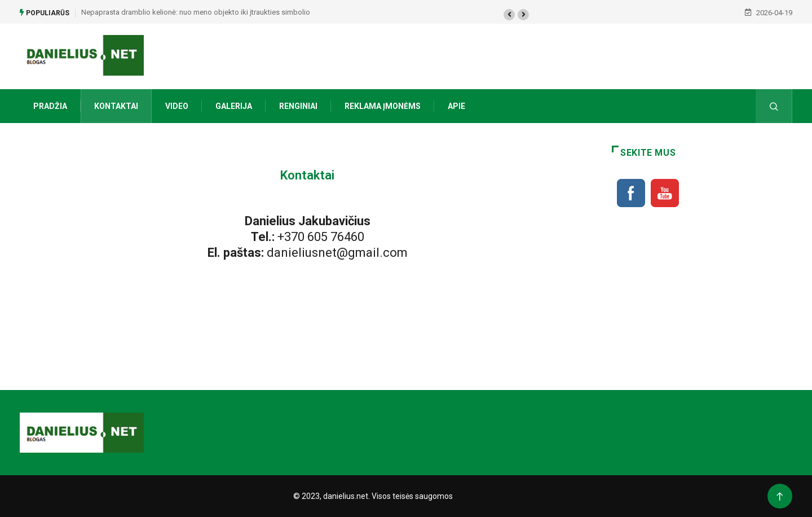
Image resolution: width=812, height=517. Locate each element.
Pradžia (50, 106)
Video (177, 106)
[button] (509, 15)
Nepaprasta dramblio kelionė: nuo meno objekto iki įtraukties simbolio (196, 12)
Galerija (234, 106)
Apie (456, 106)
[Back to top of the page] (780, 497)
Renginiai (298, 106)
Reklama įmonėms (383, 106)
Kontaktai (116, 106)
